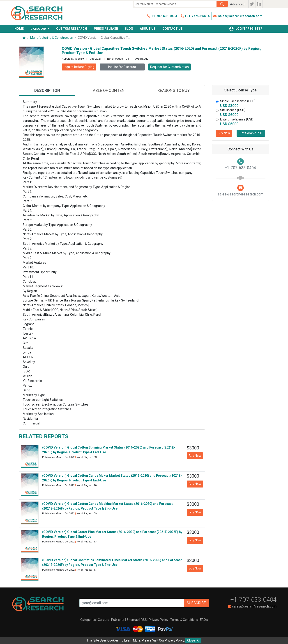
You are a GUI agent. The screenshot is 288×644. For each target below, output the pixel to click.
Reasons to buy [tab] (174, 90)
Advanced (237, 4)
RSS (144, 620)
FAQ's (204, 620)
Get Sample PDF (251, 133)
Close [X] (193, 640)
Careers (104, 620)
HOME (19, 29)
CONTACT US (173, 29)
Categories (88, 620)
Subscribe (196, 603)
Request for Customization (169, 67)
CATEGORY (39, 29)
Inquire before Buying (79, 67)
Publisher (118, 620)
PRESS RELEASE (106, 29)
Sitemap (133, 620)
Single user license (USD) (238, 101)
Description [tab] (47, 90)
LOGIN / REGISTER (246, 29)
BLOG (129, 29)
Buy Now (224, 133)
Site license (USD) (233, 110)
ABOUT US (148, 29)
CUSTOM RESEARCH (72, 29)
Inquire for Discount (122, 67)
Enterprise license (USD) (237, 119)
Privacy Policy (159, 620)
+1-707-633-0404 (253, 600)
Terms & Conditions (184, 620)
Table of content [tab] (109, 90)
